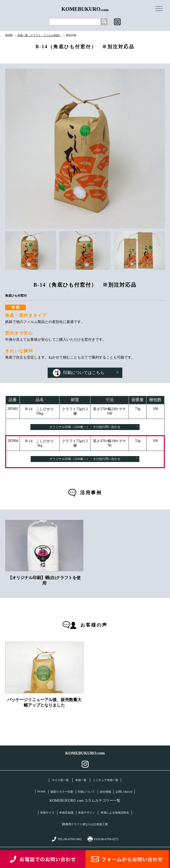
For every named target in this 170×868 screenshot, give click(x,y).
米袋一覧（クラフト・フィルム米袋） (39, 35)
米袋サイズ (47, 813)
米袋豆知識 (66, 813)
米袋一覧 (81, 780)
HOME (9, 35)
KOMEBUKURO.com (85, 753)
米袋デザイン (87, 813)
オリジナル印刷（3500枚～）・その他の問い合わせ (94, 427)
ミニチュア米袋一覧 (105, 780)
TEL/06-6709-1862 (66, 839)
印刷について (86, 792)
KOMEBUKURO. (85, 9)
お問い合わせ (124, 792)
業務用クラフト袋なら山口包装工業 (85, 824)
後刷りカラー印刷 (62, 792)
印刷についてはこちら (86, 373)
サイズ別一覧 (60, 780)
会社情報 (105, 792)
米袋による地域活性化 (115, 813)
